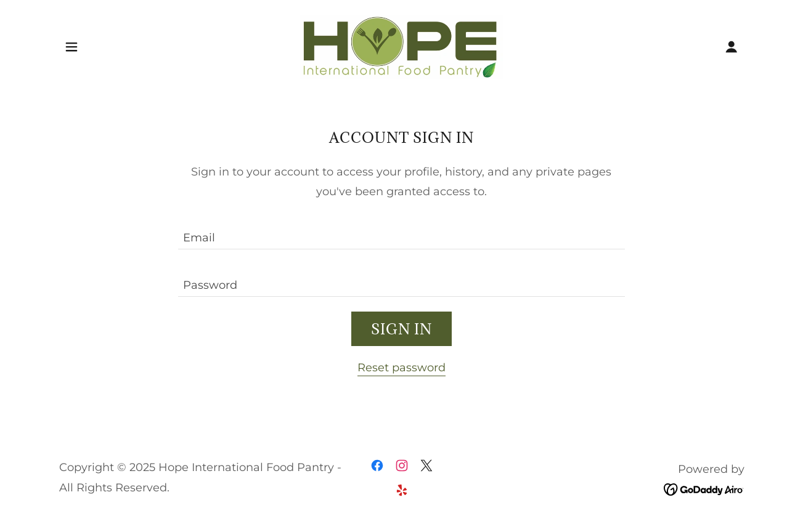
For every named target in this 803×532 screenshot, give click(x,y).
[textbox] (401, 233)
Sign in (401, 329)
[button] (71, 47)
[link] (401, 46)
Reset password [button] (401, 368)
